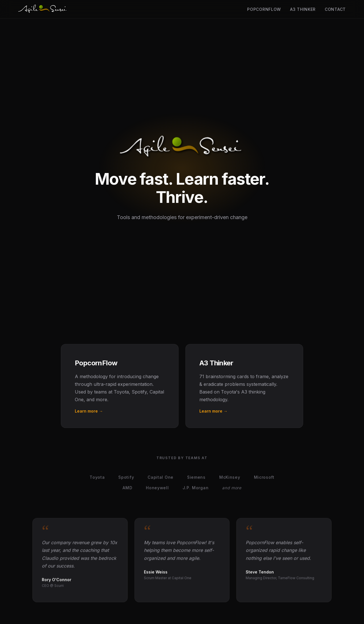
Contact (335, 9)
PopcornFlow (264, 9)
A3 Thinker (303, 9)
